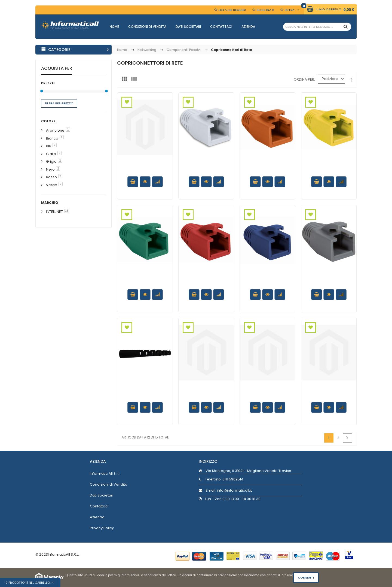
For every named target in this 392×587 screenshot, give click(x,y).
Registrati (265, 10)
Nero (50, 169)
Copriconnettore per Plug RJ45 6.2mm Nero (145, 170)
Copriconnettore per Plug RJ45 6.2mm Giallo (206, 398)
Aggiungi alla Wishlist (127, 102)
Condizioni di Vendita (147, 27)
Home (114, 27)
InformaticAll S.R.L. (63, 554)
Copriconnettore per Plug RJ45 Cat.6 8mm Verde (145, 285)
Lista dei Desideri (232, 10)
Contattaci (221, 27)
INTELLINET (54, 212)
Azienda (248, 27)
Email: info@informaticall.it (225, 490)
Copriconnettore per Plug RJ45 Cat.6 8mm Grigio (329, 285)
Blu (49, 146)
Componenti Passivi (184, 50)
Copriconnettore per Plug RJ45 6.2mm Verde (268, 398)
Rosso (51, 177)
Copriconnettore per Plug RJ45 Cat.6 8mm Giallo (329, 172)
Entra (290, 10)
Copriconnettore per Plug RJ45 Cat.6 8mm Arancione (267, 172)
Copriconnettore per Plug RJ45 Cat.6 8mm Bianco (206, 172)
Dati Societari (188, 27)
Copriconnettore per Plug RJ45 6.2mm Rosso (329, 398)
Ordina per (304, 79)
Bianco (52, 138)
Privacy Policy (102, 528)
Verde (52, 185)
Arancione (55, 130)
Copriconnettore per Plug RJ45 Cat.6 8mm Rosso (206, 285)
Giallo (51, 154)
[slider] (42, 91)
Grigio (51, 161)
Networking (147, 50)
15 (67, 211)
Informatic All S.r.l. (105, 473)
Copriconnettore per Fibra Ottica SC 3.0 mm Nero (145, 398)
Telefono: (221, 479)
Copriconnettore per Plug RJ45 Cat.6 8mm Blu (267, 285)
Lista (135, 80)
